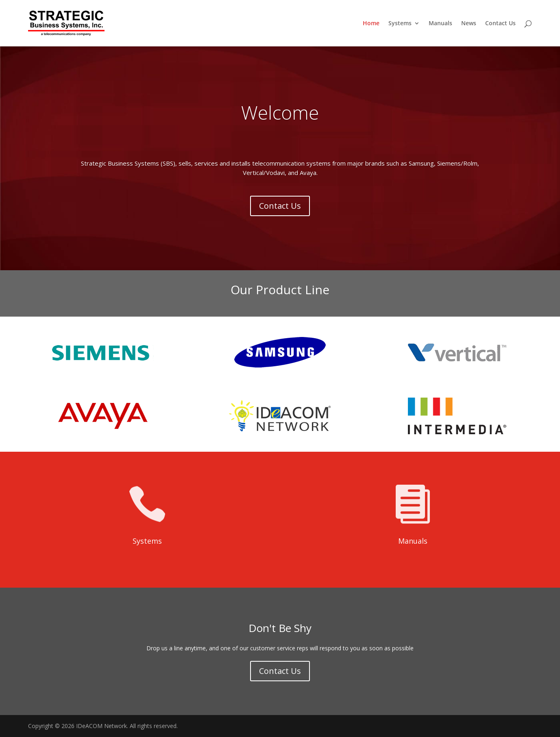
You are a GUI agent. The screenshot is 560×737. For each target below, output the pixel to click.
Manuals (440, 24)
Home (371, 24)
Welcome (280, 121)
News (469, 24)
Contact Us (500, 24)
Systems (400, 24)
